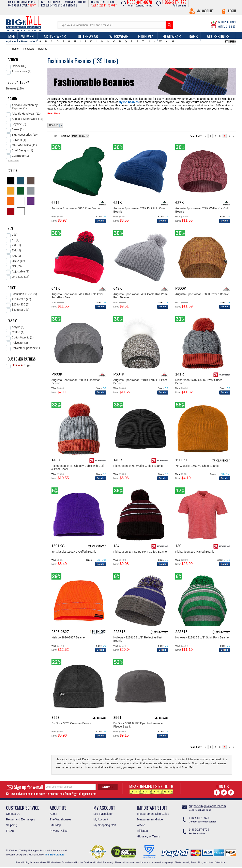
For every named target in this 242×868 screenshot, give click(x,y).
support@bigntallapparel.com (207, 807)
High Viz (146, 36)
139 (99, 61)
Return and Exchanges (20, 821)
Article (141, 827)
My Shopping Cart (105, 827)
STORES (230, 41)
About (53, 815)
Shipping (12, 827)
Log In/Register (103, 815)
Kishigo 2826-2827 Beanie (68, 639)
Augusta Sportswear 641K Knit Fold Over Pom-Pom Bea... (77, 297)
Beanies (54, 127)
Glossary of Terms (148, 838)
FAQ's (10, 832)
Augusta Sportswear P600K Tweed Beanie (202, 296)
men (12, 36)
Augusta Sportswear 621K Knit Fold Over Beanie (139, 211)
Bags (193, 36)
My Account (205, 11)
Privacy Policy (58, 832)
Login (232, 11)
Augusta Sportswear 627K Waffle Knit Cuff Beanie (202, 211)
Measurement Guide (150, 821)
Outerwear (88, 36)
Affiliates (142, 832)
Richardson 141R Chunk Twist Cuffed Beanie (199, 383)
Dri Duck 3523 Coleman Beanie (71, 725)
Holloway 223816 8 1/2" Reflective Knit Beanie (138, 640)
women (27, 36)
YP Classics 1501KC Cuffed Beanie (74, 553)
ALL (174, 41)
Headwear (172, 36)
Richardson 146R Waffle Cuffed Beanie (138, 467)
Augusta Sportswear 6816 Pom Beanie (76, 210)
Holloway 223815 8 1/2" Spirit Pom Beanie (202, 639)
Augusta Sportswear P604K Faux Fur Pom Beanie (140, 383)
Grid (55, 137)
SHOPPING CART (227, 22)
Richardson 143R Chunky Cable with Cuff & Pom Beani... (78, 469)
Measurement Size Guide (153, 815)
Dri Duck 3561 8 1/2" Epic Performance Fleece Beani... (138, 726)
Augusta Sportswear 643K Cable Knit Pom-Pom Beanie (140, 297)
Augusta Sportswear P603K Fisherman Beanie (76, 383)
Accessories (218, 36)
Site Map (55, 827)
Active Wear (55, 36)
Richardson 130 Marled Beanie (195, 553)
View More (13, 161)
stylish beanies (100, 101)
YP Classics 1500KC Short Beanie (197, 467)
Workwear (119, 36)
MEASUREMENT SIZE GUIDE (152, 790)
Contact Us (13, 815)
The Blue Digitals (54, 856)
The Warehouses (60, 821)
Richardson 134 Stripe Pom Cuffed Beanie (140, 553)
